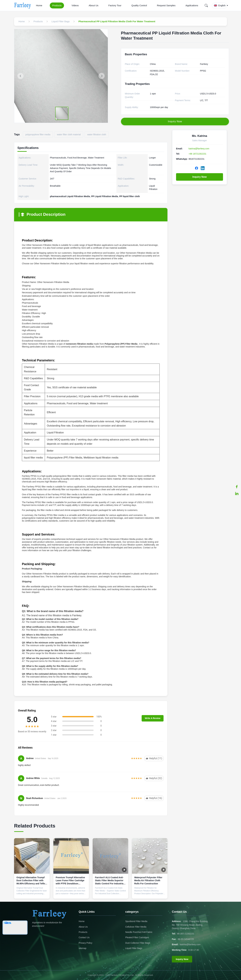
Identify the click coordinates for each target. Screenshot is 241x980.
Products (57, 5)
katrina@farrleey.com (199, 149)
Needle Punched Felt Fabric (139, 932)
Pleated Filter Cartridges (137, 937)
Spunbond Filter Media (136, 921)
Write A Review (153, 718)
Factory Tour (115, 5)
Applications (192, 5)
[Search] (206, 5)
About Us (94, 5)
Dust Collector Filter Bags (138, 943)
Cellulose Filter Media (136, 927)
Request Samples (166, 5)
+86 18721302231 (197, 154)
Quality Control (139, 5)
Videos (75, 5)
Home (39, 5)
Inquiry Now (200, 177)
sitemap (83, 948)
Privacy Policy (86, 943)
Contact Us (84, 937)
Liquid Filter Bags (134, 948)
